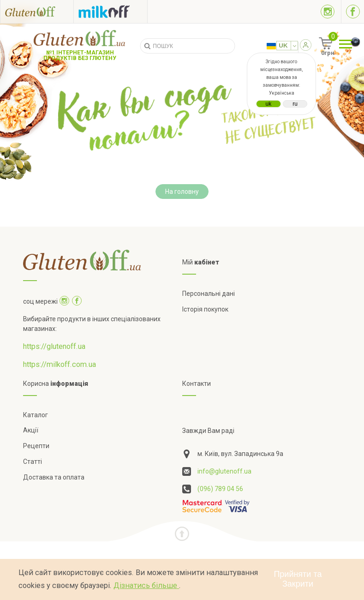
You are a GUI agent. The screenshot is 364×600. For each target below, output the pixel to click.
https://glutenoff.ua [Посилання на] (54, 346)
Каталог (36, 415)
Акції (31, 430)
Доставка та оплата (54, 477)
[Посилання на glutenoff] (37, 11)
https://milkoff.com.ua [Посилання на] (60, 364)
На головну (182, 192)
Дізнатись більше (146, 585)
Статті (33, 462)
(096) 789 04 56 (220, 489)
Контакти (197, 384)
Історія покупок (205, 309)
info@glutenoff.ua (224, 471)
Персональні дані (209, 294)
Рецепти (36, 446)
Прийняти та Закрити (298, 579)
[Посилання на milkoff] (110, 12)
